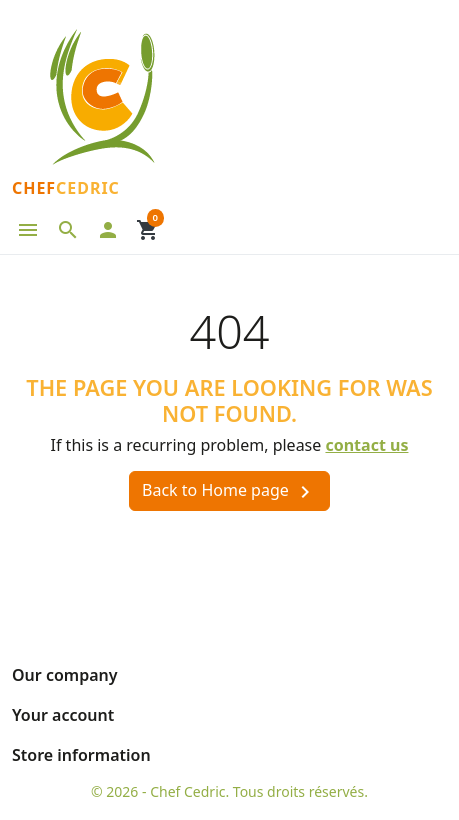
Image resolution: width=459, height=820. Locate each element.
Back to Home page (229, 491)
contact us (366, 445)
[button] (68, 230)
